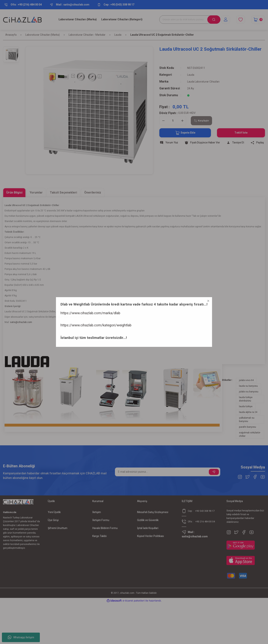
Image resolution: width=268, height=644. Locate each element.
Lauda (191, 75)
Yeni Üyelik (54, 512)
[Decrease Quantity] (163, 121)
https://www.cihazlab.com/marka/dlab (30, 609)
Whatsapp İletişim (21, 637)
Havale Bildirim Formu (105, 528)
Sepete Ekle (185, 133)
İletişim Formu (101, 520)
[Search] (190, 20)
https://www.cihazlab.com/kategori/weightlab (35, 621)
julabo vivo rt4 (246, 380)
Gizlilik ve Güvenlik (148, 520)
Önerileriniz (93, 193)
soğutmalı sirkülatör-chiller (250, 434)
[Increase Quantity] (182, 121)
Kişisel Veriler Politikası (151, 536)
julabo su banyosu (249, 392)
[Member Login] (226, 20)
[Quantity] (173, 121)
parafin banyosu (248, 427)
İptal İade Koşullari (148, 528)
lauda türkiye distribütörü (246, 399)
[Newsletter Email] (168, 472)
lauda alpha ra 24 (248, 412)
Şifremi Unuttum (58, 528)
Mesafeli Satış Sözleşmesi (153, 512)
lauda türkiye (246, 406)
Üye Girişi (53, 520)
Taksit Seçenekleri (63, 193)
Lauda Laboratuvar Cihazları (203, 82)
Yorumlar (36, 193)
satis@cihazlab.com (21, 322)
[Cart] (258, 20)
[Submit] (214, 472)
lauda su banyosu (248, 386)
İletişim (97, 512)
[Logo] (22, 20)
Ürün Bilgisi (14, 193)
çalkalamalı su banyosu (247, 420)
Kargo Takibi (99, 536)
